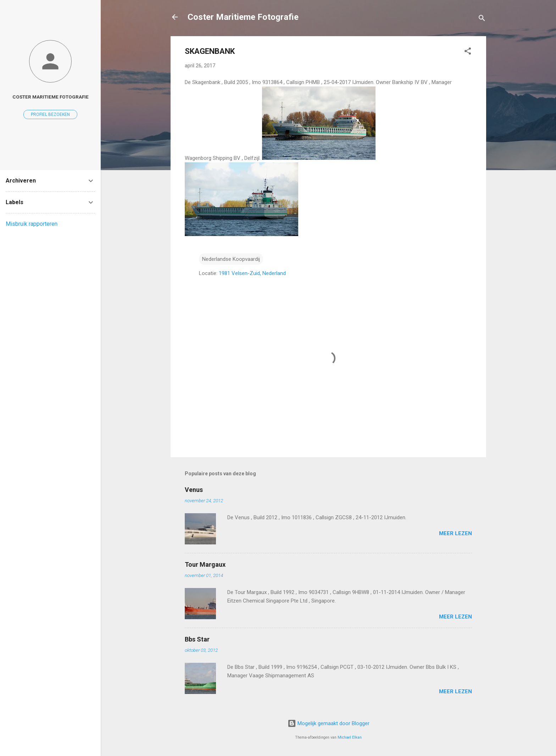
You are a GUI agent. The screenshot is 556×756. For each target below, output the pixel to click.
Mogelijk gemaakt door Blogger (329, 723)
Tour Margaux (205, 564)
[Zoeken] (482, 19)
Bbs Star (197, 639)
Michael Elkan (350, 737)
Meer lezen (455, 533)
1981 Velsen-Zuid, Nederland (252, 273)
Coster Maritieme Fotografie (243, 17)
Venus (194, 490)
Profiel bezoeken (50, 114)
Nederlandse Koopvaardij (231, 259)
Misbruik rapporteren (32, 224)
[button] (468, 52)
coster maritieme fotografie (51, 97)
